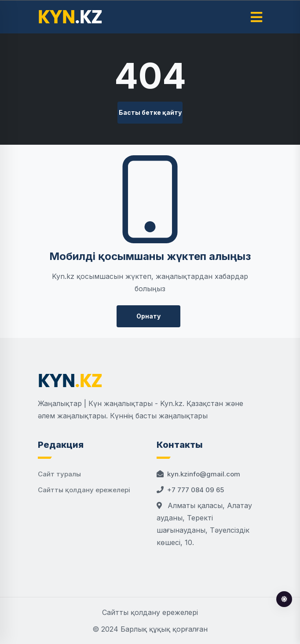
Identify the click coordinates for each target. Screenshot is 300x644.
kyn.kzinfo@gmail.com (204, 474)
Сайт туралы (59, 474)
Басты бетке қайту (150, 112)
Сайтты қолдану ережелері (84, 490)
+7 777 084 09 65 (196, 490)
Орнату (148, 316)
